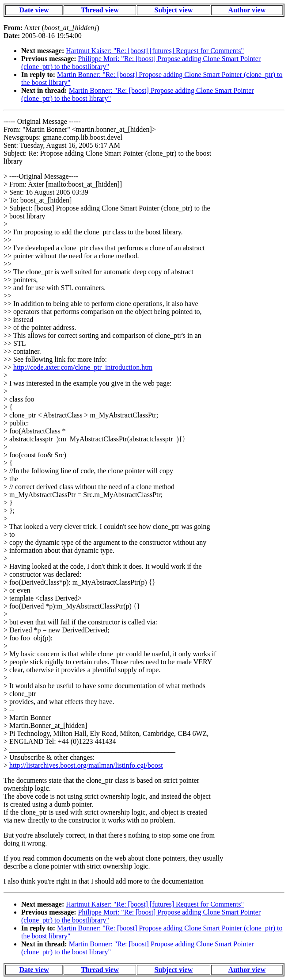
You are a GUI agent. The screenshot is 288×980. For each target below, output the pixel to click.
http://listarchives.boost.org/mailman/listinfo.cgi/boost (86, 765)
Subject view (174, 10)
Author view (247, 10)
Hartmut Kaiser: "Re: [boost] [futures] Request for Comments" (155, 51)
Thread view (100, 10)
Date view (34, 10)
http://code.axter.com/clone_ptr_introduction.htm (83, 367)
